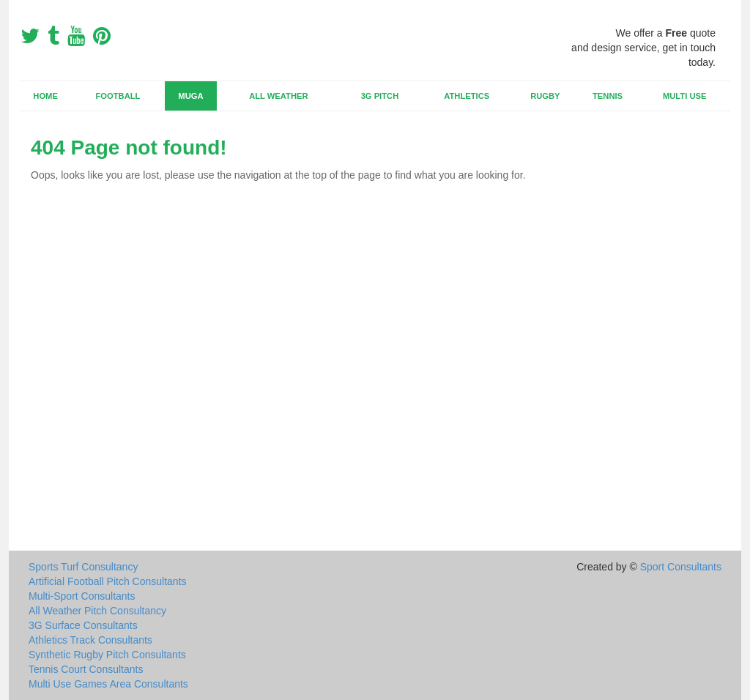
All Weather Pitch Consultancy (97, 611)
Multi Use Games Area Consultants (108, 684)
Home (45, 96)
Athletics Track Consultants (90, 640)
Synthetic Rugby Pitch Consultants (107, 655)
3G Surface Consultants (83, 625)
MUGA (190, 96)
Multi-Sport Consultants (82, 596)
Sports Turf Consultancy (83, 567)
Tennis (608, 96)
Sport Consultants (681, 567)
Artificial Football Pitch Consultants (108, 581)
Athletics (467, 96)
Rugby (545, 96)
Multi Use (684, 96)
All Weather (278, 96)
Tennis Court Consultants (86, 669)
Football (118, 96)
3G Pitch (380, 96)
